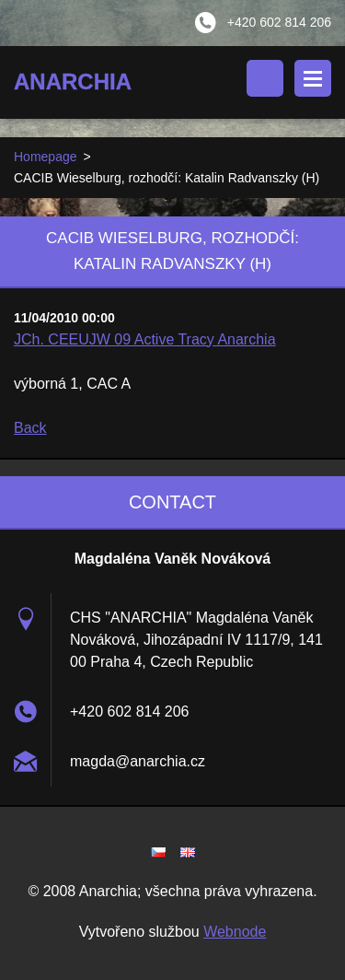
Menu (313, 78)
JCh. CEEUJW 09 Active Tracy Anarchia (145, 339)
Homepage (46, 157)
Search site (265, 78)
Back (30, 428)
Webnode (235, 932)
